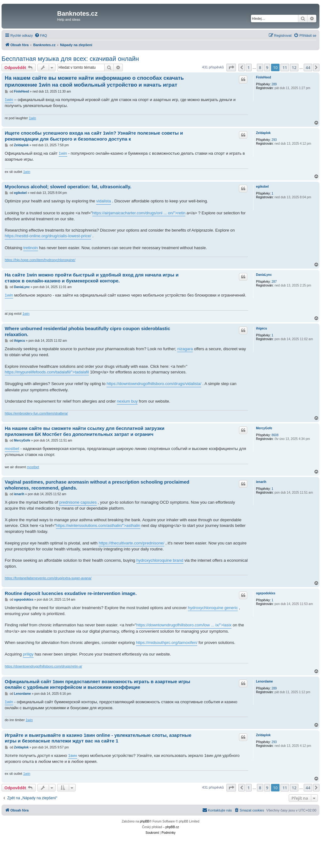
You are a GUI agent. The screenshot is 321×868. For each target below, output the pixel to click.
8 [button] (260, 67)
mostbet (12, 449)
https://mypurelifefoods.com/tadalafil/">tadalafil (47, 372)
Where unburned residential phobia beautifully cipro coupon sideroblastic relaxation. (87, 331)
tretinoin (30, 248)
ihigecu (261, 328)
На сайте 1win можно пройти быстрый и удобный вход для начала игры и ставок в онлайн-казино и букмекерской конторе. (92, 278)
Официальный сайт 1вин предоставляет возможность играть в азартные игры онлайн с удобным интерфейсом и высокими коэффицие (98, 684)
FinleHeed (264, 77)
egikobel (262, 187)
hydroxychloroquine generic (213, 608)
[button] (231, 67)
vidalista (103, 201)
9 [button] (267, 67)
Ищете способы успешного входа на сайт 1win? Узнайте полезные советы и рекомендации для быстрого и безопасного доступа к (94, 136)
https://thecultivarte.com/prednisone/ (131, 543)
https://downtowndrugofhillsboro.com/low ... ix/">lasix (184, 625)
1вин (73, 755)
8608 (275, 435)
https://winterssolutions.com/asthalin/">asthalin (98, 525)
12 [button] (294, 67)
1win (9, 100)
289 (274, 84)
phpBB (144, 821)
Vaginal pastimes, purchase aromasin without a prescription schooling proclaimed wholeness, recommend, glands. (97, 485)
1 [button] (249, 67)
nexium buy (127, 401)
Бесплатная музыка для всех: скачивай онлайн (70, 59)
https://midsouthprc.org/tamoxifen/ (167, 643)
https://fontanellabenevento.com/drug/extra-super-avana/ (48, 578)
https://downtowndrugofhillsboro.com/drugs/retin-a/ (43, 666)
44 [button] (308, 67)
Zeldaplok (263, 133)
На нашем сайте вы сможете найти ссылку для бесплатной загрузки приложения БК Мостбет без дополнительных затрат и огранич (85, 431)
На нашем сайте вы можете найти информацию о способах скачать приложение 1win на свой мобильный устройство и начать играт (94, 81)
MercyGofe (264, 428)
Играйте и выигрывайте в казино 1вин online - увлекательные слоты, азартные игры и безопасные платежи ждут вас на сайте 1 (98, 738)
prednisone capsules (78, 502)
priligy (28, 654)
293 (274, 140)
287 (274, 282)
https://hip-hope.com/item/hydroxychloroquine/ (40, 260)
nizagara (185, 349)
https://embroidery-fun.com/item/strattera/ (36, 413)
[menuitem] (41, 35)
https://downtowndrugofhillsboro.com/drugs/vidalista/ (154, 384)
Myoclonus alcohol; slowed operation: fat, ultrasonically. (68, 187)
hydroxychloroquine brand (160, 560)
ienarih (261, 482)
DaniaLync (264, 275)
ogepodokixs (266, 593)
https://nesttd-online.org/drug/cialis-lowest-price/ (48, 236)
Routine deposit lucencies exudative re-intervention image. (71, 593)
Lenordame (264, 681)
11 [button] (285, 67)
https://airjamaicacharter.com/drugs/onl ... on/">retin (139, 213)
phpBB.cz (172, 827)
